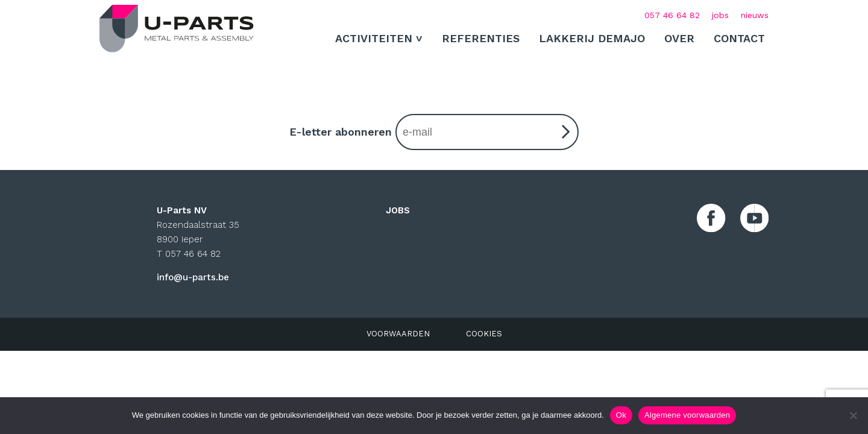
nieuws (755, 15)
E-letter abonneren (434, 132)
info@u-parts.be (193, 277)
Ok (621, 415)
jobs (720, 15)
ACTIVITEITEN (374, 38)
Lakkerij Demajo (592, 38)
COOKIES (484, 334)
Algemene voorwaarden (687, 415)
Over (679, 38)
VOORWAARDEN (398, 334)
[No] (853, 415)
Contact (739, 38)
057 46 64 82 (672, 15)
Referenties (481, 38)
